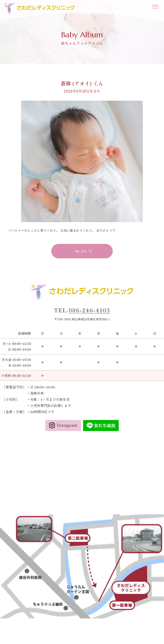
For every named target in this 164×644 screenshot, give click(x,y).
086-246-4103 (89, 310)
